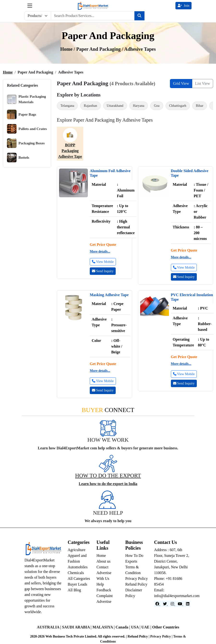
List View (203, 83)
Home (8, 72)
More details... (100, 251)
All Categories (79, 579)
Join (183, 6)
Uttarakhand (115, 106)
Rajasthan (90, 106)
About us (103, 561)
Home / (68, 49)
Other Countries (166, 627)
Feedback (104, 590)
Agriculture (77, 550)
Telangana (67, 106)
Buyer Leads (77, 584)
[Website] (165, 604)
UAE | (147, 627)
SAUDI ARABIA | (77, 627)
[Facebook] (158, 604)
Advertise (104, 602)
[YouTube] (180, 604)
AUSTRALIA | (50, 627)
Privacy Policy (137, 579)
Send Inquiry (103, 271)
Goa (157, 106)
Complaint (105, 596)
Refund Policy (136, 584)
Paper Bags (22, 114)
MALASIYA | (104, 627)
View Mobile (103, 262)
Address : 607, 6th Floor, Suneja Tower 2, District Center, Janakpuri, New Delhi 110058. (172, 561)
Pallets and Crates (27, 129)
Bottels (18, 158)
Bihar (200, 106)
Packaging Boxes (26, 143)
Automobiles (78, 567)
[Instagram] (173, 604)
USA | (136, 627)
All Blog (74, 590)
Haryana (139, 106)
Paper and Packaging (99, 49)
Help (100, 584)
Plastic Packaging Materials (26, 99)
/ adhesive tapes (139, 49)
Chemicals (76, 573)
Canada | (123, 627)
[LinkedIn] (188, 604)
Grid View (181, 83)
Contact (102, 567)
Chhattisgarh (178, 106)
